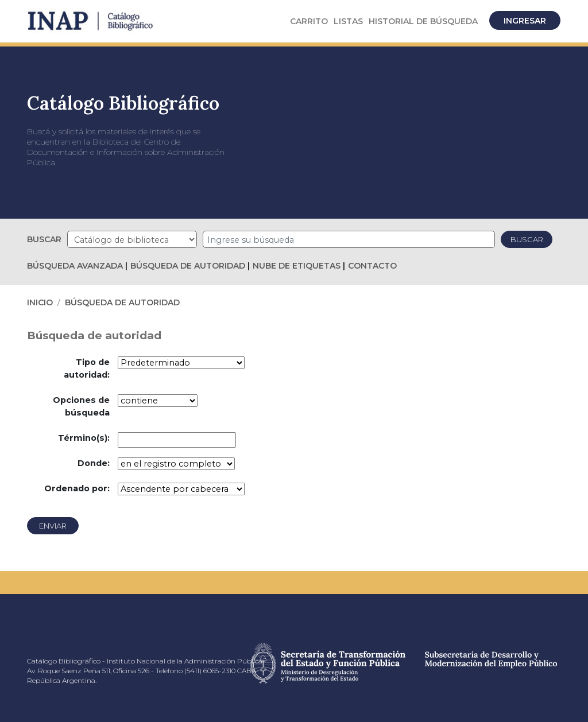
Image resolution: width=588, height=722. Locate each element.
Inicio (40, 302)
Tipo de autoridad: (87, 368)
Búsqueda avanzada (75, 266)
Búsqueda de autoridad (188, 266)
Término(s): (84, 438)
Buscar (44, 239)
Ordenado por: (77, 488)
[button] (309, 22)
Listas (348, 21)
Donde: (94, 463)
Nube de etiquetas (297, 266)
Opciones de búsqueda (81, 406)
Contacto (372, 266)
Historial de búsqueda (423, 21)
